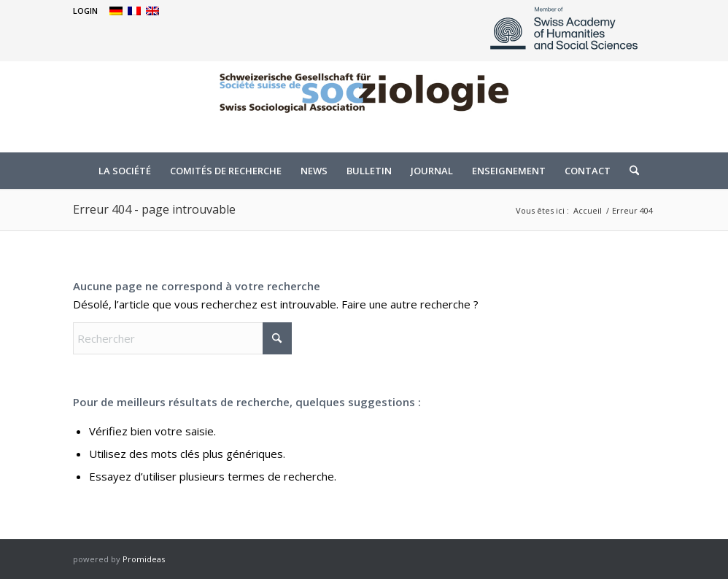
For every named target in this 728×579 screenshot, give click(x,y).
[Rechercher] (630, 171)
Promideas (144, 559)
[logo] (364, 105)
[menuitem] (85, 11)
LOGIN (85, 11)
